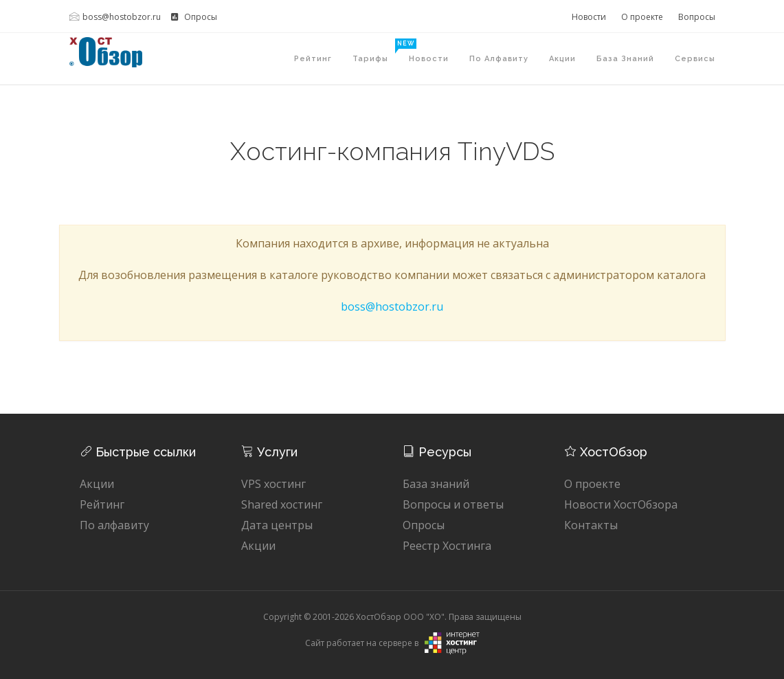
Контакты (591, 525)
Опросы (194, 17)
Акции (562, 59)
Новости (589, 17)
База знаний (625, 59)
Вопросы (697, 17)
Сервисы (695, 59)
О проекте (642, 17)
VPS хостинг (273, 484)
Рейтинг (313, 59)
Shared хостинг (282, 504)
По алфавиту (499, 59)
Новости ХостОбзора (621, 504)
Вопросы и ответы (453, 504)
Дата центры (277, 525)
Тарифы (376, 51)
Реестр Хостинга (447, 546)
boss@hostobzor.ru (115, 17)
